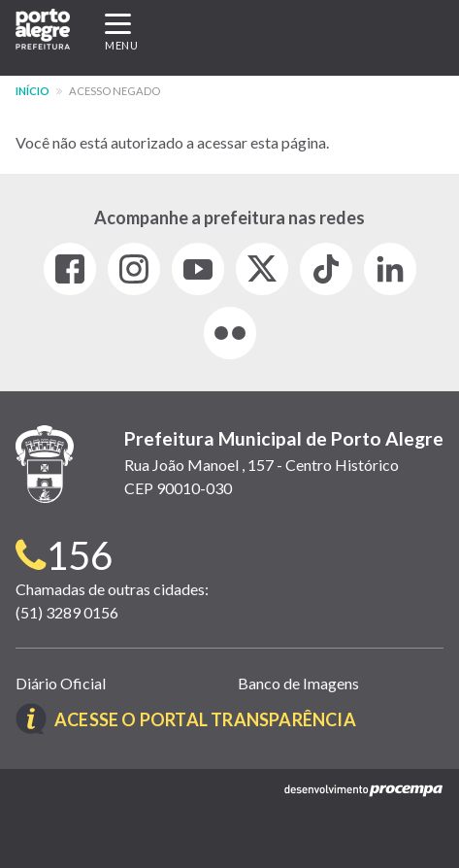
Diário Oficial (61, 683)
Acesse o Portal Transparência (205, 719)
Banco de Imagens (298, 683)
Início (33, 91)
